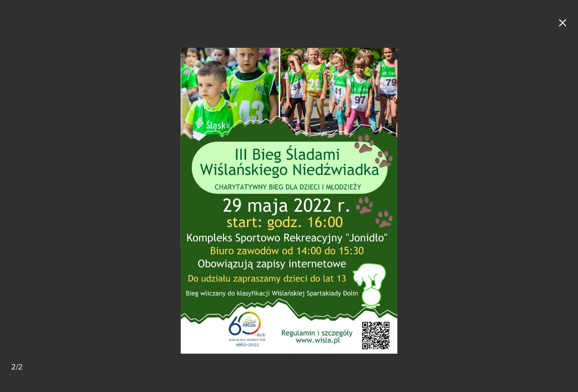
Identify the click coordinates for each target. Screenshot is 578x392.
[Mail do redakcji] (562, 367)
